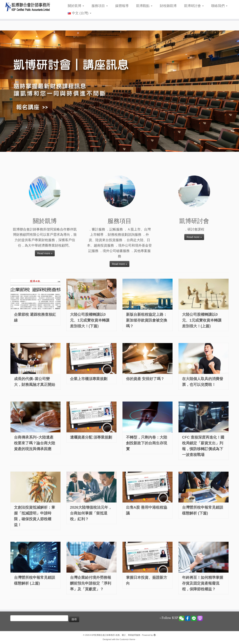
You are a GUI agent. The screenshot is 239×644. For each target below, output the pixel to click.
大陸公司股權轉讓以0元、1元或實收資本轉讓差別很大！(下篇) (90, 320)
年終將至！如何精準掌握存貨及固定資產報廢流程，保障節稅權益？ (203, 583)
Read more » (45, 253)
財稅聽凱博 (168, 6)
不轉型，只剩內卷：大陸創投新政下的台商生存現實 (147, 443)
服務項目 (100, 6)
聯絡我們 (219, 6)
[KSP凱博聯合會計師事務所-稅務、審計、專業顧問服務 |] (28, 7)
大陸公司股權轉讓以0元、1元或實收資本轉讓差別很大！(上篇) (202, 320)
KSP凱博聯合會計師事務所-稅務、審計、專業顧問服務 (115, 635)
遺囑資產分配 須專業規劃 (91, 437)
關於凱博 (76, 6)
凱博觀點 (144, 6)
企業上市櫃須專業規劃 (89, 379)
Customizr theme (127, 639)
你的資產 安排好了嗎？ (145, 379)
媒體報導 (122, 6)
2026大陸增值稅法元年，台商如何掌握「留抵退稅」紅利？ (91, 513)
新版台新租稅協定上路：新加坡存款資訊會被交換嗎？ (147, 320)
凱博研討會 (194, 6)
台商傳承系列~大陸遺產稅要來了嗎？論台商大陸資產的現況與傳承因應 (35, 443)
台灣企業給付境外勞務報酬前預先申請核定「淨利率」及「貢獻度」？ (91, 583)
